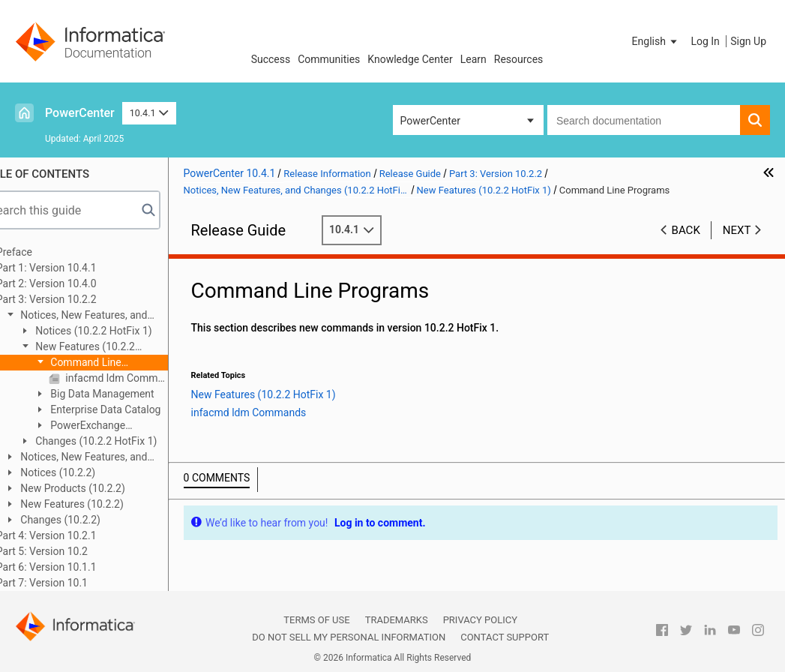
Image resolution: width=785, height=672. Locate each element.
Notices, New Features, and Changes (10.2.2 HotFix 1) (104, 316)
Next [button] (737, 230)
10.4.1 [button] (149, 113)
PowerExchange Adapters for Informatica (120, 426)
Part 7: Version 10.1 (70, 583)
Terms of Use (316, 620)
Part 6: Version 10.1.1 (75, 567)
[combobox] (644, 120)
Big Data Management (130, 394)
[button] (656, 41)
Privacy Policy (480, 620)
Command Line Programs (106, 363)
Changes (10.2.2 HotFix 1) (124, 441)
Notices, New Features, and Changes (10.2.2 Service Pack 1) (108, 458)
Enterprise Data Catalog (133, 409)
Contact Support (505, 637)
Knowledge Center (410, 59)
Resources (519, 59)
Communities (329, 59)
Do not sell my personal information (349, 637)
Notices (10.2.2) (85, 472)
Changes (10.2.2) (88, 520)
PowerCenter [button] (430, 121)
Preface (43, 252)
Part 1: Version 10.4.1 (75, 268)
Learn (473, 59)
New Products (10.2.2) (100, 488)
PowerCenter (80, 113)
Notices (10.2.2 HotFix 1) (121, 331)
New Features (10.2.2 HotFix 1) (105, 348)
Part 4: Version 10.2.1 (75, 535)
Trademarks (397, 620)
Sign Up (748, 41)
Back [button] (686, 230)
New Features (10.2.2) (99, 504)
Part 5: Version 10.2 (70, 551)
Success (271, 59)
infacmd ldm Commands (144, 378)
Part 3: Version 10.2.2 (75, 299)
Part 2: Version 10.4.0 (75, 283)
